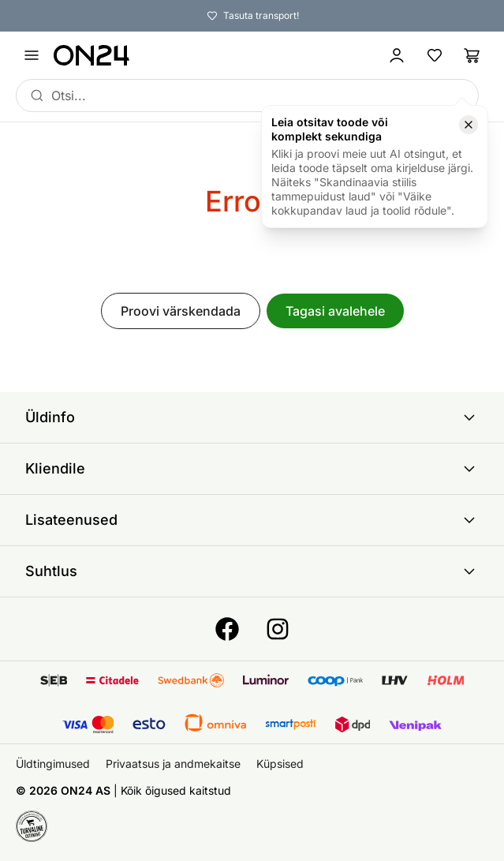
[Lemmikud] (435, 55)
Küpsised (280, 764)
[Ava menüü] (32, 55)
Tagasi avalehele (335, 311)
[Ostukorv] (472, 55)
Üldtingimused (53, 764)
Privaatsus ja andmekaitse (173, 764)
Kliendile (252, 469)
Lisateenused (252, 520)
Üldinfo (252, 417)
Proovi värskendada (181, 311)
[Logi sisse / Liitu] (397, 55)
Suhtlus (252, 571)
